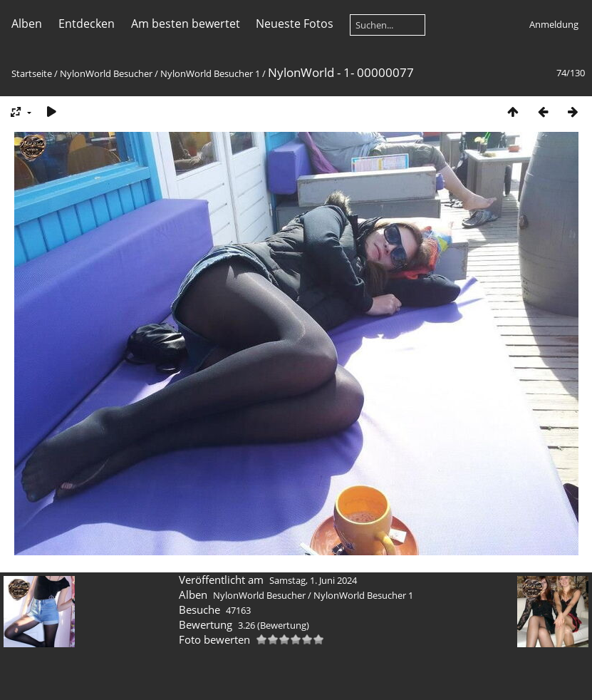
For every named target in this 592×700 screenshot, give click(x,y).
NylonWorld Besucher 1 (210, 73)
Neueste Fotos (295, 24)
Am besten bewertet (186, 24)
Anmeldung (554, 24)
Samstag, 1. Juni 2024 (313, 580)
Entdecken (87, 24)
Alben (27, 24)
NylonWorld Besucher (106, 73)
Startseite (32, 73)
